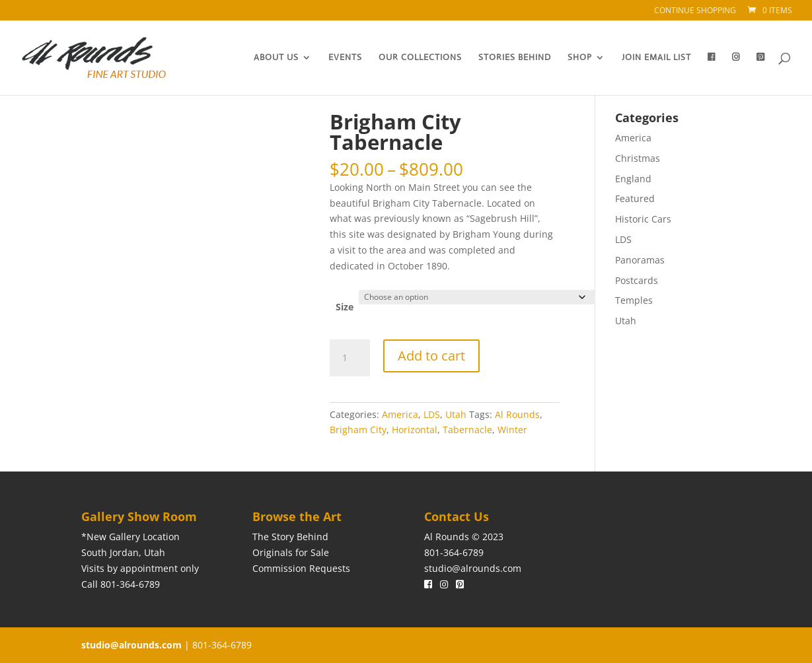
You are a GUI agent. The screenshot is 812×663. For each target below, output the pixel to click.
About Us (276, 58)
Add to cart (431, 356)
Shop (580, 58)
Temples (634, 300)
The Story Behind (290, 537)
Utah (456, 414)
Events (345, 58)
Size (345, 307)
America (400, 414)
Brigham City (358, 430)
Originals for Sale (291, 552)
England (633, 179)
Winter (512, 430)
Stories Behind (515, 58)
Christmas (638, 158)
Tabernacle (467, 430)
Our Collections (420, 58)
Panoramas (640, 260)
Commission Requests (301, 568)
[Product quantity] (350, 358)
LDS (432, 414)
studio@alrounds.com (473, 568)
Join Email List (656, 58)
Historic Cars (643, 219)
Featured (635, 198)
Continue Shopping (695, 11)
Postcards (637, 280)
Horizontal (415, 430)
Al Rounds (517, 414)
